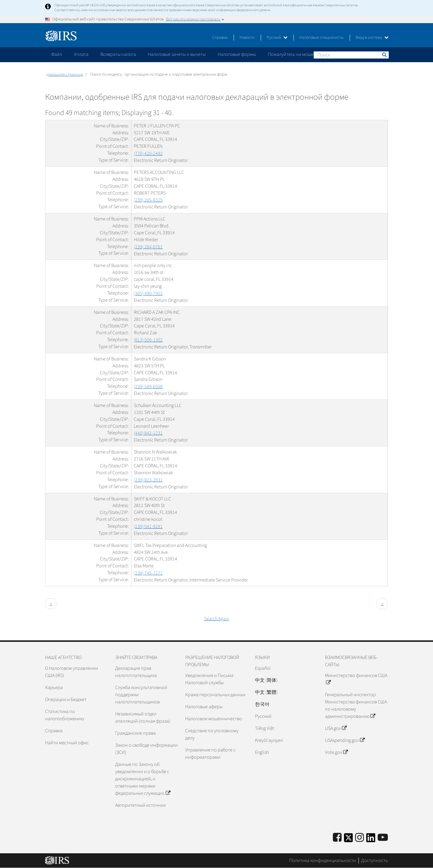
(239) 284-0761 (148, 247)
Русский (277, 38)
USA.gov (336, 728)
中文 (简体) (266, 680)
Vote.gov (336, 752)
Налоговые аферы (204, 707)
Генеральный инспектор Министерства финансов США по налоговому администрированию (356, 706)
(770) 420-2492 (148, 153)
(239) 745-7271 (148, 573)
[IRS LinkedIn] (371, 840)
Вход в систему (372, 38)
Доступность (375, 860)
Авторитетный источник (140, 805)
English (262, 752)
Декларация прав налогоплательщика (136, 672)
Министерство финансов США (356, 679)
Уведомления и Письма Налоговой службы (209, 679)
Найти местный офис (67, 743)
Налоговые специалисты (322, 38)
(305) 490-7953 (148, 293)
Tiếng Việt (265, 728)
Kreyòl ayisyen (269, 740)
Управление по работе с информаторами (210, 754)
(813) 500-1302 (148, 340)
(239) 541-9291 (148, 527)
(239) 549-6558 (148, 387)
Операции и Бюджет (66, 700)
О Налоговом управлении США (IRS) (72, 672)
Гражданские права (135, 733)
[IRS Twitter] (349, 840)
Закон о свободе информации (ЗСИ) (146, 749)
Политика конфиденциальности (323, 860)
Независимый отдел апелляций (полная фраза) (143, 718)
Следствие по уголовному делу (212, 734)
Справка (220, 38)
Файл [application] (57, 54)
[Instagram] (359, 838)
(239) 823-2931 (148, 480)
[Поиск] (351, 55)
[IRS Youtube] (383, 838)
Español (263, 668)
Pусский (263, 716)
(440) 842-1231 (148, 433)
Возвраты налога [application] (118, 54)
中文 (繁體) (266, 692)
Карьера (54, 687)
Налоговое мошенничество (214, 719)
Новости (247, 38)
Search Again (217, 619)
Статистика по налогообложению (64, 715)
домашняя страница (65, 74)
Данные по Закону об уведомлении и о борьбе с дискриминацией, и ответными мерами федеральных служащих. (143, 779)
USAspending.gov (345, 740)
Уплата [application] (81, 54)
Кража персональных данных (215, 695)
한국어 (262, 704)
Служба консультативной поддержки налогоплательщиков (141, 695)
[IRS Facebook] (337, 838)
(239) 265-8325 (148, 200)
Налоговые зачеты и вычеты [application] (177, 54)
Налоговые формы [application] (237, 54)
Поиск (384, 55)
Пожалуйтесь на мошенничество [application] (302, 54)
